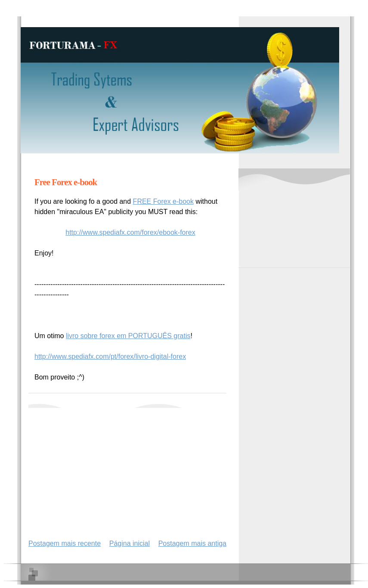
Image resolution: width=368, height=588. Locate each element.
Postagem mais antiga (192, 543)
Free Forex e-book (66, 182)
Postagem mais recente (65, 543)
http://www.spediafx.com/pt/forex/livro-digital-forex (110, 356)
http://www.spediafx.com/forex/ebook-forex (130, 232)
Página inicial (130, 543)
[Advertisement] (129, 468)
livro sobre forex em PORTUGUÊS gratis (128, 336)
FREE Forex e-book (163, 201)
